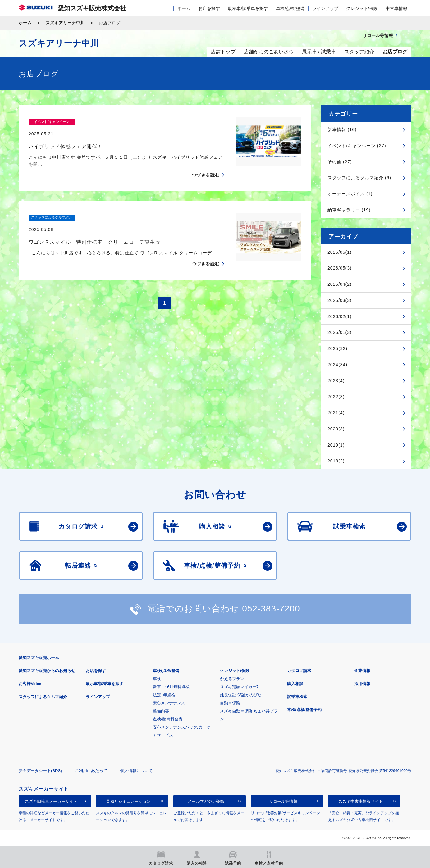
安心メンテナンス (169, 703)
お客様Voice (30, 684)
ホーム (184, 8)
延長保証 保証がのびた (241, 695)
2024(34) (337, 365)
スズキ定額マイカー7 (239, 687)
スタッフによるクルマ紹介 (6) (359, 178)
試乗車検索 (297, 697)
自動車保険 (230, 703)
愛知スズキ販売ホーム (39, 658)
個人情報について (136, 771)
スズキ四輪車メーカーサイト (51, 801)
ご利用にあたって (91, 771)
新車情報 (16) (342, 130)
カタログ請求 (299, 671)
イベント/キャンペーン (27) (357, 146)
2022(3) (336, 397)
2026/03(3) (340, 300)
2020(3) (336, 429)
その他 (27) (340, 162)
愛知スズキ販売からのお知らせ (47, 671)
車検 (157, 679)
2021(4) (336, 413)
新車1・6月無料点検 (171, 687)
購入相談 (295, 684)
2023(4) (336, 381)
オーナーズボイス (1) (350, 194)
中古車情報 (396, 8)
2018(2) (336, 461)
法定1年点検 (164, 695)
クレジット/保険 (362, 8)
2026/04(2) (340, 284)
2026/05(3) (340, 268)
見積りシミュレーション (128, 801)
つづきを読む (206, 163)
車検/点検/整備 (290, 8)
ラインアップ (325, 8)
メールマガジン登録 (206, 801)
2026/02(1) (340, 316)
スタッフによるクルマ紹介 (43, 697)
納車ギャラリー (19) (349, 210)
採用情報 (362, 684)
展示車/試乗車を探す (248, 8)
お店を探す (209, 8)
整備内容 (161, 711)
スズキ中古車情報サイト (361, 801)
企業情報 (362, 671)
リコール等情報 (283, 801)
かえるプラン (232, 679)
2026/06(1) (340, 252)
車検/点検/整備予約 (304, 710)
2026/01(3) (340, 332)
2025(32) (337, 348)
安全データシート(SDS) (40, 771)
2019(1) (336, 445)
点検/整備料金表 (168, 719)
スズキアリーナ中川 (65, 23)
